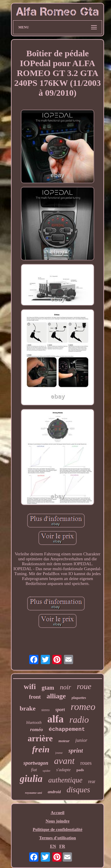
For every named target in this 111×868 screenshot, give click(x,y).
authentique (65, 780)
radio (79, 720)
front (35, 697)
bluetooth (34, 723)
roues (86, 763)
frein (41, 749)
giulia (31, 779)
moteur (64, 741)
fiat (34, 770)
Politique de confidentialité (58, 829)
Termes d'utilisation (57, 838)
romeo (83, 707)
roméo (36, 730)
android (54, 792)
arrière (40, 738)
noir (65, 687)
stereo (46, 710)
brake (28, 708)
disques (78, 790)
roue (84, 686)
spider (47, 771)
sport (60, 710)
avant (64, 761)
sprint (76, 751)
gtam (48, 688)
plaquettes (79, 698)
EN (53, 846)
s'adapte (64, 770)
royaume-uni (34, 793)
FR (62, 846)
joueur (59, 753)
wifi (30, 687)
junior (82, 740)
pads (80, 770)
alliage (56, 696)
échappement (67, 729)
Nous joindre (58, 821)
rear (92, 781)
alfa (55, 719)
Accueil (57, 813)
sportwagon (36, 763)
